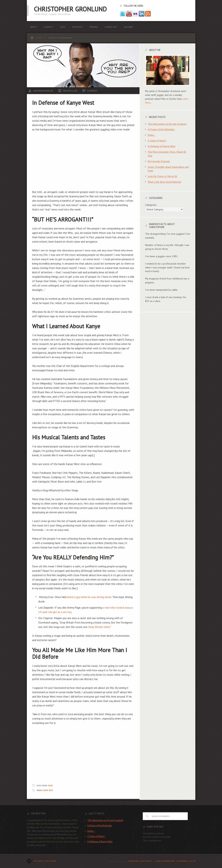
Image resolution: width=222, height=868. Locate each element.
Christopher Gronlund (70, 9)
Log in (192, 861)
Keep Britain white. (99, 627)
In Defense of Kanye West (63, 103)
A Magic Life (111, 27)
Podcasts (77, 27)
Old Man (128, 27)
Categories (151, 205)
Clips (63, 27)
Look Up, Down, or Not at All (163, 176)
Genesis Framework (165, 861)
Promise (94, 27)
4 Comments (92, 91)
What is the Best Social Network (164, 182)
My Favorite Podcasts (159, 161)
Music (50, 786)
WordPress (182, 861)
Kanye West (48, 790)
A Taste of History (157, 141)
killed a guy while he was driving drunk (89, 597)
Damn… (152, 135)
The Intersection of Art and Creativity (167, 124)
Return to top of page (45, 861)
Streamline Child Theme (140, 861)
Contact (49, 27)
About (34, 27)
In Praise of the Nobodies (161, 129)
